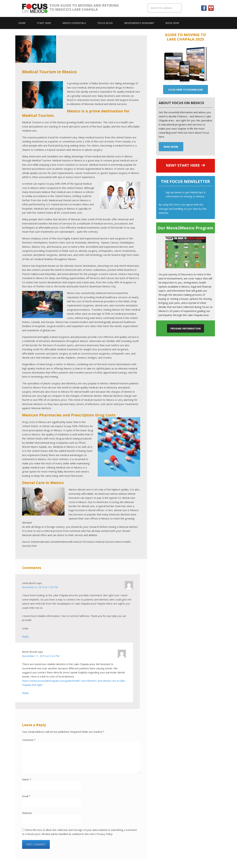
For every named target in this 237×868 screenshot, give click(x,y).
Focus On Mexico (36, 8)
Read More (171, 147)
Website (27, 813)
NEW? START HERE (183, 165)
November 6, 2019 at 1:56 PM (40, 587)
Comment (29, 740)
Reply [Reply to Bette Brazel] (25, 693)
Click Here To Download (186, 90)
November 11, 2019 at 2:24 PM (41, 656)
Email (26, 796)
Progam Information (186, 328)
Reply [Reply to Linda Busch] (25, 636)
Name (27, 779)
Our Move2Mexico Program (185, 228)
